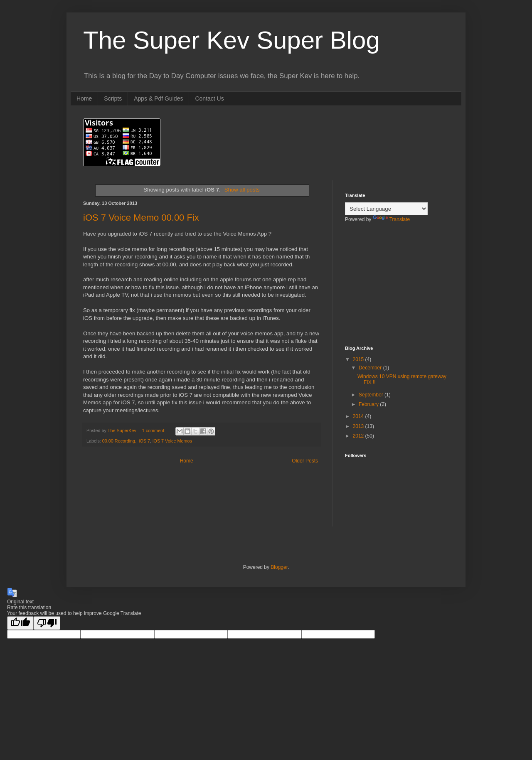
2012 (359, 436)
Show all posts (242, 190)
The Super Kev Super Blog (232, 40)
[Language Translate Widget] (386, 209)
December (371, 368)
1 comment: (154, 430)
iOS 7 (144, 441)
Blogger (279, 567)
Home (84, 98)
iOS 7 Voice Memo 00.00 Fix (141, 218)
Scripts (113, 98)
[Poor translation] (47, 623)
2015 (359, 359)
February (369, 404)
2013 (359, 426)
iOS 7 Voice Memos (172, 441)
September (372, 395)
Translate (392, 219)
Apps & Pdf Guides (158, 98)
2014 (359, 416)
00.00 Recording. (119, 441)
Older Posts (305, 461)
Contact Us (209, 98)
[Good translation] (20, 623)
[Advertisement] (387, 290)
